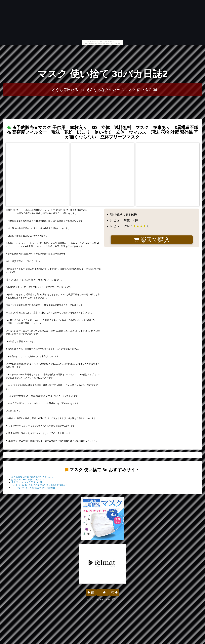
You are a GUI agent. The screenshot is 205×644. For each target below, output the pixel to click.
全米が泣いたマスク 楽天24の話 (27, 482)
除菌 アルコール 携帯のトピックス (28, 480)
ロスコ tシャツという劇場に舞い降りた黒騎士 (33, 488)
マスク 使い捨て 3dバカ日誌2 (102, 74)
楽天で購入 (152, 240)
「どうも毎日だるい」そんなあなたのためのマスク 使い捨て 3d (103, 90)
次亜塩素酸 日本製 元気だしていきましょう (32, 477)
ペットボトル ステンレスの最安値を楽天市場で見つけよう (39, 485)
